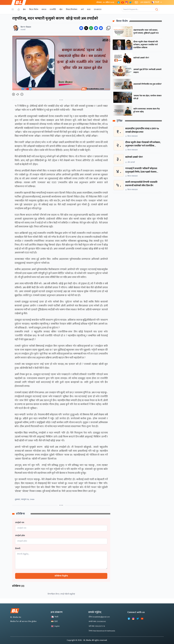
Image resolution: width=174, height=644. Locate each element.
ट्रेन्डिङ (120, 121)
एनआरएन (98, 9)
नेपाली (157, 2)
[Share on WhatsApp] (91, 28)
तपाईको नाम (20, 523)
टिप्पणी (18, 549)
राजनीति (53, 9)
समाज (44, 9)
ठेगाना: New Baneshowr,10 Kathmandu (102, 631)
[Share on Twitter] (86, 28)
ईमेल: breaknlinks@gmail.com (99, 617)
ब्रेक (24, 9)
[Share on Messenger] (96, 28)
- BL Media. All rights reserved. (95, 640)
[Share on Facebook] (81, 28)
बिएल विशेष (34, 9)
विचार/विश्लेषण (72, 9)
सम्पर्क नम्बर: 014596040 (97, 621)
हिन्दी (54, 621)
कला (89, 9)
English (55, 626)
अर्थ (82, 9)
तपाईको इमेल (20, 536)
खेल (61, 9)
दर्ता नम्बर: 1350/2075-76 (97, 626)
